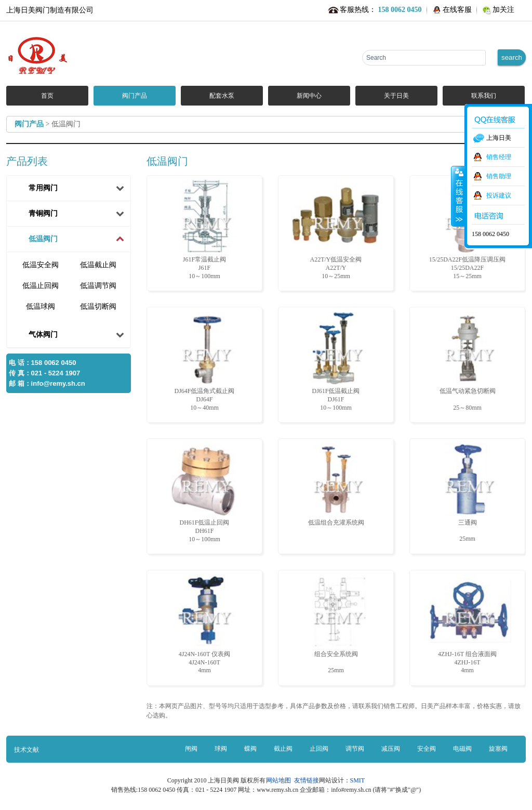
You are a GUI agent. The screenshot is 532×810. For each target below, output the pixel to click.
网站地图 (280, 780)
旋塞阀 (498, 749)
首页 (47, 96)
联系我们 (484, 96)
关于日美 (396, 96)
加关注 (503, 10)
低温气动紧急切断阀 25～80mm (468, 361)
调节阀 (355, 749)
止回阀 (319, 749)
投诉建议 (499, 195)
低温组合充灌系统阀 (336, 485)
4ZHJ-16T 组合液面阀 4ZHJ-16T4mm (468, 624)
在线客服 (457, 10)
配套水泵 (222, 96)
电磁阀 (462, 749)
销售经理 (499, 157)
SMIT (358, 780)
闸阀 (191, 749)
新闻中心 (309, 96)
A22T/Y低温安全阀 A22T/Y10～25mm (336, 230)
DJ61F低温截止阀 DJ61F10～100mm (336, 361)
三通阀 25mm (468, 493)
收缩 (458, 196)
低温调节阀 (98, 286)
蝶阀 (250, 749)
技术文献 (26, 750)
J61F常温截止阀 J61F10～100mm (205, 230)
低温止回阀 (41, 286)
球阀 (221, 749)
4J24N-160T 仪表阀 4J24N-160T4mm (205, 624)
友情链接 (307, 780)
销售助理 (499, 176)
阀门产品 (135, 96)
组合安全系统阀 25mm (336, 624)
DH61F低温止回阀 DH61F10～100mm (205, 493)
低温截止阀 (98, 265)
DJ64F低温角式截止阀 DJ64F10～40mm (205, 361)
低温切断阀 (98, 306)
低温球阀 (41, 306)
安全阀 (427, 749)
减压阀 (391, 749)
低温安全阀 (41, 265)
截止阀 (283, 749)
